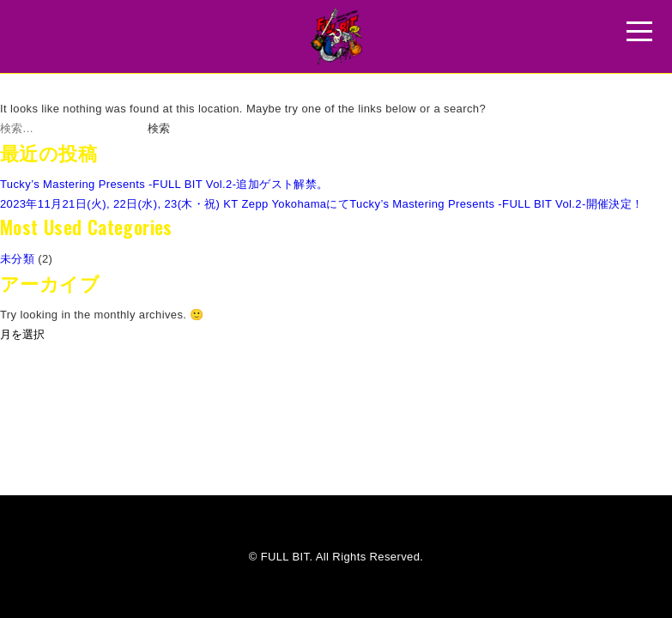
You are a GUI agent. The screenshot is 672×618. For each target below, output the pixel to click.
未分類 (17, 259)
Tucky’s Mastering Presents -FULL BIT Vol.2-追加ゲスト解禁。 (164, 184)
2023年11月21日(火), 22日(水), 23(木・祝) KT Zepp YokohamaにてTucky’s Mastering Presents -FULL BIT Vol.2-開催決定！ (322, 204)
